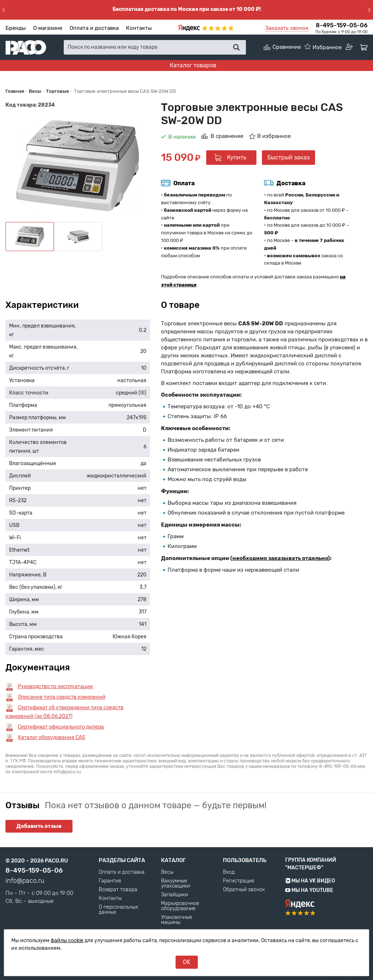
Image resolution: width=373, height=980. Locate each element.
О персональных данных (118, 910)
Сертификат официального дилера (61, 727)
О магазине (48, 28)
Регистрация (238, 881)
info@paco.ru (25, 881)
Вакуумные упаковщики (176, 884)
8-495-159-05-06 (342, 25)
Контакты (139, 28)
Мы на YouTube (309, 890)
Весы (167, 872)
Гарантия (110, 881)
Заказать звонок (287, 28)
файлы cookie (67, 941)
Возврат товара (118, 890)
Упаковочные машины (177, 920)
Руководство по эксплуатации (55, 687)
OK (187, 962)
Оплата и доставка (94, 28)
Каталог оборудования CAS (52, 737)
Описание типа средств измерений (62, 697)
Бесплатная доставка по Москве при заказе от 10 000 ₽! (187, 9)
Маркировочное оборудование (180, 906)
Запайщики (174, 895)
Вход (229, 872)
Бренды (16, 28)
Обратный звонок (244, 890)
